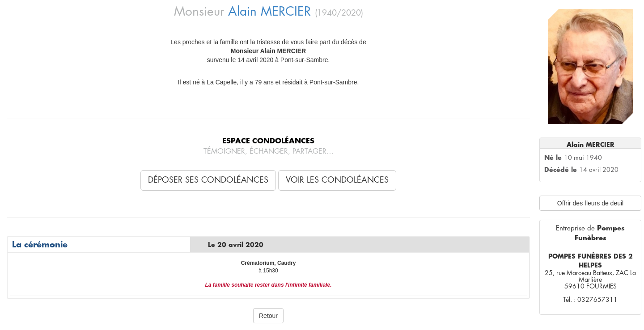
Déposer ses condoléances (208, 180)
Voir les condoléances (337, 180)
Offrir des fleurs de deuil (590, 203)
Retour (268, 316)
